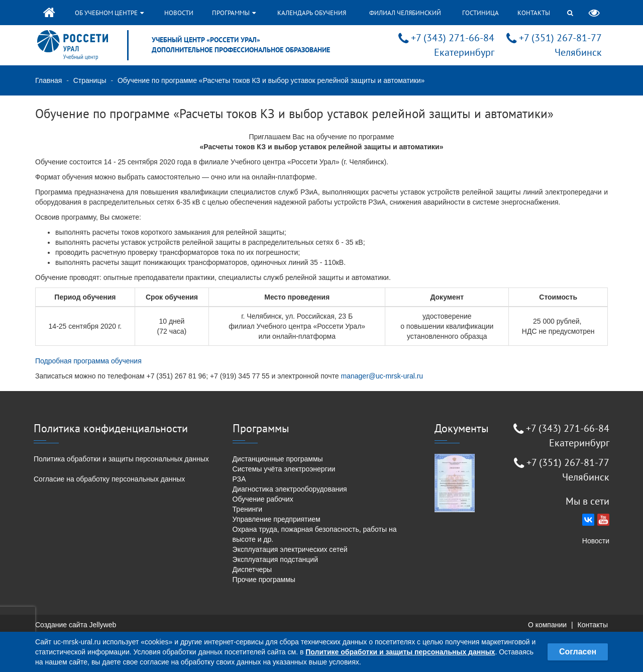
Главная (48, 80)
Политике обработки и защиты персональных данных (400, 652)
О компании (547, 625)
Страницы (90, 80)
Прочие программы (264, 580)
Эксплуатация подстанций (275, 559)
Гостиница (480, 13)
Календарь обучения (312, 13)
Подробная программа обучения (88, 361)
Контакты (534, 13)
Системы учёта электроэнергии (284, 469)
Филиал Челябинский (405, 13)
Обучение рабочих (263, 499)
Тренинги (248, 509)
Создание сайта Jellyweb (76, 625)
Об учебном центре (109, 13)
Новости (179, 13)
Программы (234, 13)
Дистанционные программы (278, 459)
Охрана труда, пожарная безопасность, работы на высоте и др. (315, 534)
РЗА (239, 479)
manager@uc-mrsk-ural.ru (382, 376)
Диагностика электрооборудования (290, 489)
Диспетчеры (252, 569)
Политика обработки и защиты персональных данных (121, 459)
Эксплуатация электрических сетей (290, 549)
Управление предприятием (277, 519)
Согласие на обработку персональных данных (109, 479)
